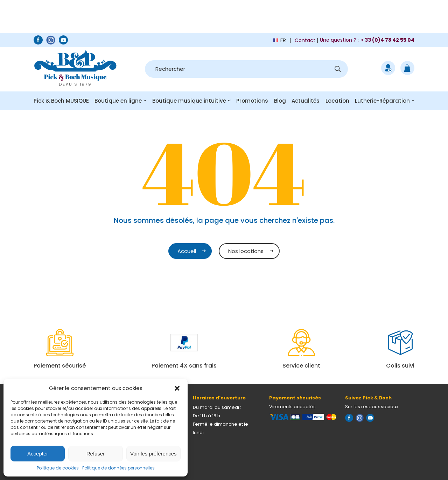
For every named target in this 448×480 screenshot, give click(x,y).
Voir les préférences (153, 454)
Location (337, 101)
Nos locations (246, 251)
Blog (280, 101)
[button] (177, 388)
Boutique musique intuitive (189, 101)
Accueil (187, 251)
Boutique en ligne (118, 101)
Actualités (306, 101)
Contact (305, 40)
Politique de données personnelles (118, 468)
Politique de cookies (58, 468)
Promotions (252, 101)
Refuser (96, 454)
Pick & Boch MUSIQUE (61, 101)
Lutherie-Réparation (382, 101)
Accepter (38, 454)
